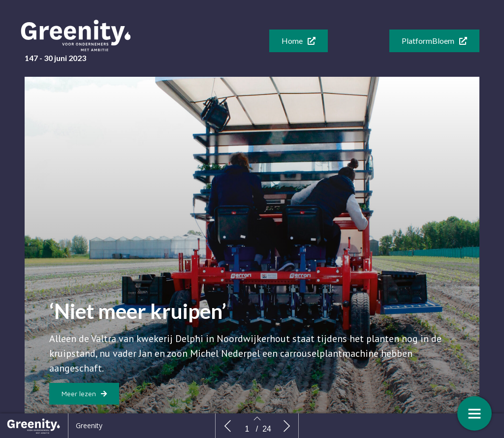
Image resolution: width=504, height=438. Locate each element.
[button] (299, 41)
